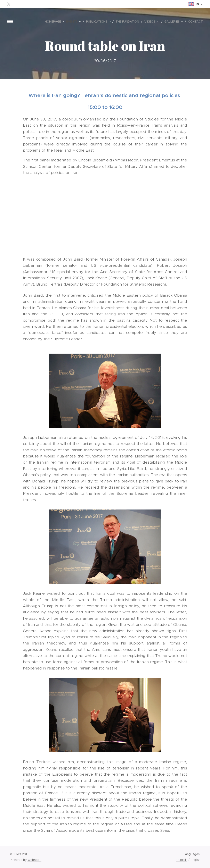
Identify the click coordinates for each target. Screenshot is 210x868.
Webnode (34, 860)
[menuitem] (54, 22)
